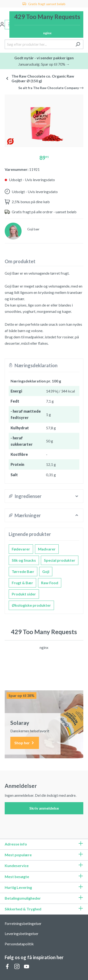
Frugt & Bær (22, 583)
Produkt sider (24, 594)
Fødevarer (21, 549)
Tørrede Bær (23, 571)
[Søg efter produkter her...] (39, 44)
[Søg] (78, 44)
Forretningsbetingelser (23, 923)
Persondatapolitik (19, 944)
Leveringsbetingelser (22, 933)
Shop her (25, 743)
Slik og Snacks (24, 560)
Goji (46, 571)
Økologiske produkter (31, 605)
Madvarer (47, 549)
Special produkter (60, 560)
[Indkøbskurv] (46, 24)
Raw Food (50, 583)
